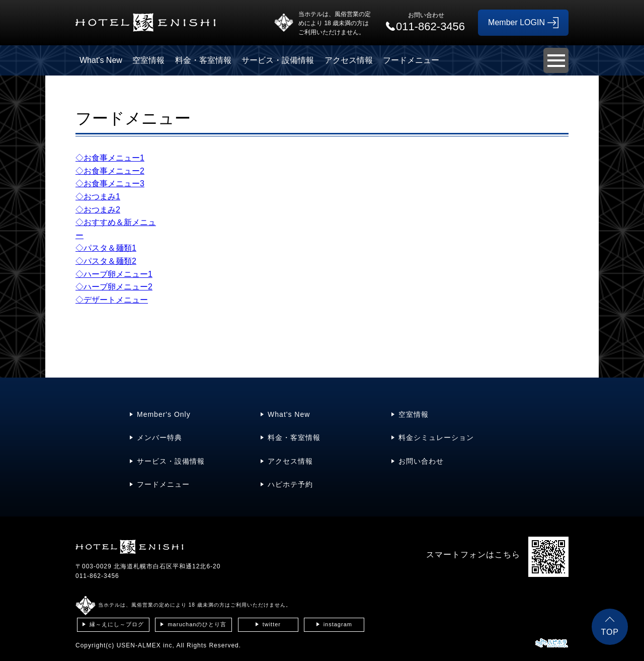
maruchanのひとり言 (197, 624)
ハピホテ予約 (290, 484)
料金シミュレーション (436, 437)
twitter (272, 624)
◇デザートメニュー (112, 300)
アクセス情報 (349, 60)
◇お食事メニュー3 (110, 183)
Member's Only (164, 414)
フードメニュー (411, 60)
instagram (338, 624)
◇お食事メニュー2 (110, 171)
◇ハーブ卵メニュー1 (114, 274)
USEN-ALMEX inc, (146, 645)
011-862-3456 (97, 576)
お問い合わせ (421, 461)
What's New (101, 60)
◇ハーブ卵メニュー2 (114, 287)
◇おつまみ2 (98, 210)
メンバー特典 (159, 437)
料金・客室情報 (203, 60)
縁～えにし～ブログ (117, 624)
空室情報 (148, 60)
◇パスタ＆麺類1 (106, 248)
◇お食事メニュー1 (110, 158)
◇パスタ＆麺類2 (106, 261)
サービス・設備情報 (278, 60)
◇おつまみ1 (98, 197)
